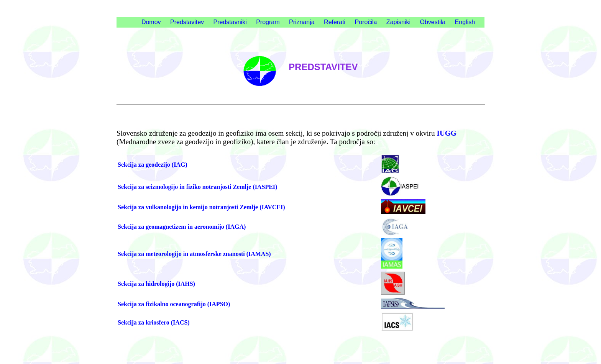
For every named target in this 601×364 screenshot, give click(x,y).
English (465, 22)
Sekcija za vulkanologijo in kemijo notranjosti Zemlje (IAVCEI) (201, 207)
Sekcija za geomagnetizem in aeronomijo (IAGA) (182, 227)
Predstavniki (230, 22)
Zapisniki (398, 22)
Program (268, 22)
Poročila (366, 22)
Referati (335, 22)
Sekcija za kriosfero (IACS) (154, 322)
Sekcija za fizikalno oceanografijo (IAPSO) (174, 304)
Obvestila (433, 22)
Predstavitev (187, 22)
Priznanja (302, 22)
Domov (151, 22)
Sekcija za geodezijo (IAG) (153, 165)
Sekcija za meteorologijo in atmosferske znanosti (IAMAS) (194, 254)
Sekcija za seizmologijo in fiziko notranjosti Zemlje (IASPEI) (197, 187)
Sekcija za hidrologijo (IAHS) (156, 284)
